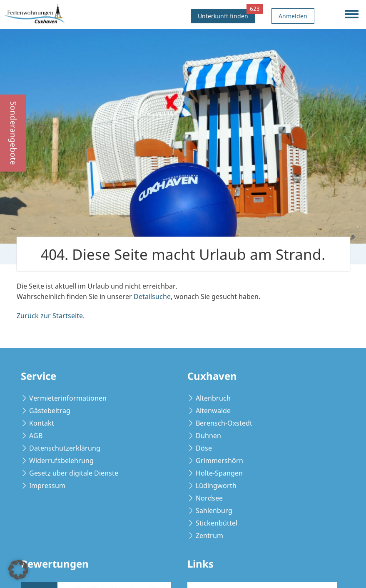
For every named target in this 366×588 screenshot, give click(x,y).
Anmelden (293, 16)
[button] (18, 570)
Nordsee (209, 498)
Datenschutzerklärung (65, 448)
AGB (36, 436)
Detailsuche (152, 296)
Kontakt (42, 423)
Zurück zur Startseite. (51, 316)
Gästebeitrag (50, 411)
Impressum (47, 486)
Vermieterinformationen (68, 398)
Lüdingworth (216, 486)
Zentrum (209, 536)
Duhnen (208, 436)
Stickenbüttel (217, 523)
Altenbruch (213, 398)
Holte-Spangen (219, 473)
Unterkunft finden (226, 14)
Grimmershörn (219, 461)
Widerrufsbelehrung (61, 461)
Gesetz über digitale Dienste (74, 473)
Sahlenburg (214, 511)
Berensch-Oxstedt (224, 423)
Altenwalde (213, 411)
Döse (204, 448)
